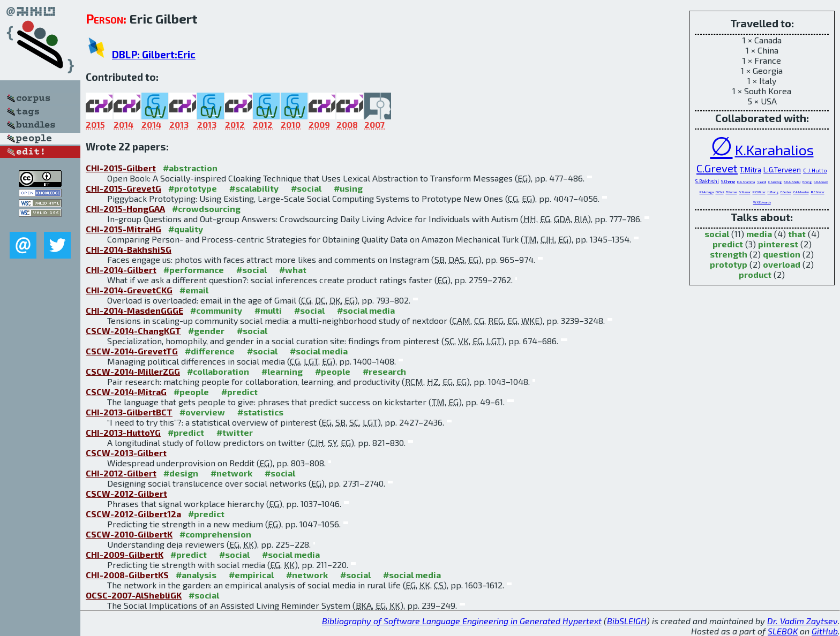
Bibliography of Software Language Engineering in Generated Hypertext (462, 621)
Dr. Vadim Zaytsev (802, 621)
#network (231, 473)
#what (293, 270)
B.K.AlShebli (792, 182)
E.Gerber (786, 192)
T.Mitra (751, 170)
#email (194, 290)
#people (333, 371)
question (782, 254)
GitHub (825, 631)
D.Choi (720, 192)
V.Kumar (745, 192)
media (759, 234)
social (717, 234)
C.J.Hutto (815, 170)
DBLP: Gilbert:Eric (154, 54)
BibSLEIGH (627, 621)
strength (729, 254)
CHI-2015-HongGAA (125, 209)
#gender (206, 331)
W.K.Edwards (762, 202)
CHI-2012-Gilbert (121, 473)
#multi (268, 310)
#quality (186, 229)
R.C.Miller (759, 192)
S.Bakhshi (707, 181)
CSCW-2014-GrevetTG (132, 351)
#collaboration (218, 371)
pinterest (778, 244)
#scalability (254, 188)
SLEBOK (783, 631)
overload (782, 264)
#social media (366, 310)
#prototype (193, 188)
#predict (239, 392)
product (755, 274)
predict (728, 244)
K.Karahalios (774, 149)
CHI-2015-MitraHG (123, 229)
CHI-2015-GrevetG (123, 188)
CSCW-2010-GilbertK (129, 534)
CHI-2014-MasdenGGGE (134, 310)
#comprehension (215, 534)
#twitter (235, 432)
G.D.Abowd (821, 182)
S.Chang (728, 181)
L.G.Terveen (782, 170)
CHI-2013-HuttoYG (123, 432)
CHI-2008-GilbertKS (127, 575)
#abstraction (190, 168)
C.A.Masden (801, 192)
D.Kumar (732, 192)
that (797, 234)
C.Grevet (717, 168)
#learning (282, 371)
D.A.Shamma (746, 182)
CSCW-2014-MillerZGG (133, 371)
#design (181, 473)
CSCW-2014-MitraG (126, 392)
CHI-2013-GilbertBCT (129, 412)
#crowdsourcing (206, 209)
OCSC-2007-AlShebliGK (134, 595)
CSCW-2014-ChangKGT (133, 331)
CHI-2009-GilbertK (125, 554)
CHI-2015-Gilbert (121, 168)
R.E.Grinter (818, 192)
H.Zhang (773, 192)
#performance (194, 270)
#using (348, 188)
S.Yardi (762, 182)
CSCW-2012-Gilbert (126, 493)
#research (384, 371)
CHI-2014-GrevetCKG (129, 290)
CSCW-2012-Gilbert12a (133, 514)
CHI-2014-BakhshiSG (129, 249)
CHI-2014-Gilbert (121, 270)
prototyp (729, 264)
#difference (210, 351)
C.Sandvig (775, 182)
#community (216, 310)
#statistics (260, 412)
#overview (202, 412)
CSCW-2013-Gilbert (126, 453)
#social (306, 188)
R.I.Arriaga (707, 192)
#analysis (196, 575)
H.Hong (807, 182)
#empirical (251, 575)
